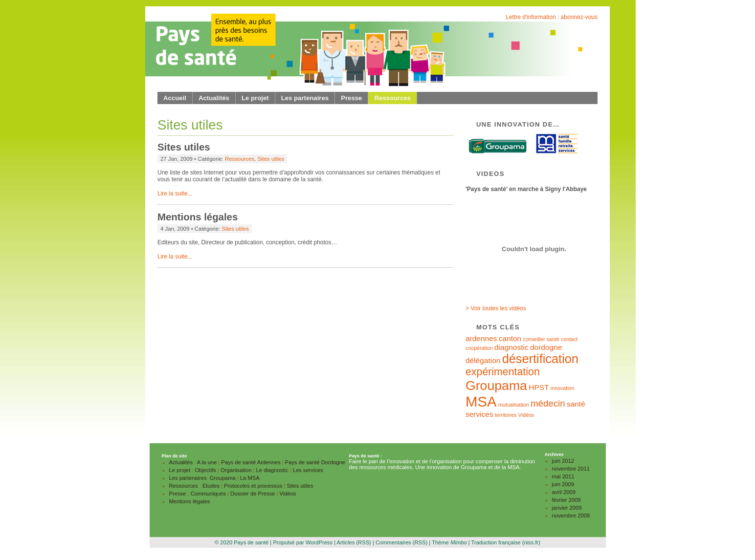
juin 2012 (563, 461)
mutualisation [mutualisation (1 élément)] (514, 405)
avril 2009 (564, 492)
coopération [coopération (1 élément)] (479, 348)
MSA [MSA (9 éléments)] (481, 401)
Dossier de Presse (253, 494)
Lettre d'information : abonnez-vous (552, 17)
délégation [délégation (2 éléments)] (483, 360)
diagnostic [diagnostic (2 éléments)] (511, 347)
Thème (449, 542)
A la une (207, 462)
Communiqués (208, 494)
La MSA (250, 478)
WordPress (319, 542)
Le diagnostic (272, 470)
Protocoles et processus (253, 486)
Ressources (392, 98)
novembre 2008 (571, 516)
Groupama (223, 478)
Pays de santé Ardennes (251, 462)
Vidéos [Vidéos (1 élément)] (526, 415)
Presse (351, 98)
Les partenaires (305, 98)
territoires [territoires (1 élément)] (506, 415)
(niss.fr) (531, 542)
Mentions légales (198, 217)
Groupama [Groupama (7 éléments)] (496, 386)
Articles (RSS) (354, 542)
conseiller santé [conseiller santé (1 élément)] (541, 339)
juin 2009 (563, 484)
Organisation (236, 470)
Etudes (211, 486)
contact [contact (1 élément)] (569, 339)
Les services (308, 470)
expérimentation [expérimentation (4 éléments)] (503, 372)
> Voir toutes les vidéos (496, 308)
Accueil (175, 98)
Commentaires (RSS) (401, 542)
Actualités (214, 98)
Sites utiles (184, 147)
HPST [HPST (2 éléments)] (539, 387)
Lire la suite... (175, 194)
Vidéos (288, 494)
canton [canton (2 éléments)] (510, 338)
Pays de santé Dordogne (315, 462)
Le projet (255, 98)
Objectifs (205, 470)
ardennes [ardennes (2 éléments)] (481, 338)
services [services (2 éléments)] (479, 414)
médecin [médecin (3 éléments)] (548, 403)
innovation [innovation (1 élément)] (563, 388)
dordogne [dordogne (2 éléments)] (546, 347)
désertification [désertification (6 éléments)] (540, 359)
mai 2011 (563, 476)
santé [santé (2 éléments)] (576, 404)
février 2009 (566, 500)
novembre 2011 (571, 469)
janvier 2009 (567, 508)
